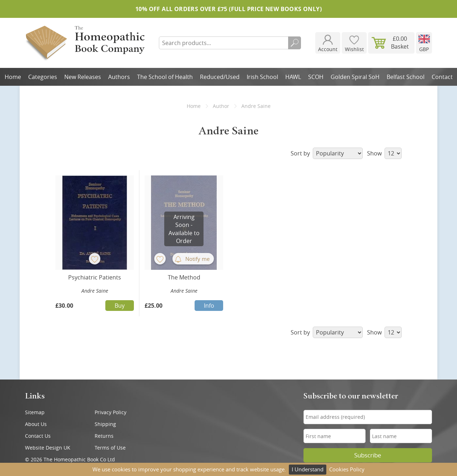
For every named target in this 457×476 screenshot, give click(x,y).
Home (13, 77)
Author (221, 106)
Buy (120, 306)
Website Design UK (48, 448)
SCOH (316, 77)
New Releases (83, 77)
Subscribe (368, 455)
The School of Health (165, 77)
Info (209, 306)
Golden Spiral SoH (355, 77)
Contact (442, 77)
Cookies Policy (347, 469)
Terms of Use (110, 448)
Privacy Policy (111, 412)
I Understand (308, 469)
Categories (43, 77)
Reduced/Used (220, 77)
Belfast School (406, 77)
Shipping (105, 424)
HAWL (293, 77)
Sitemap (35, 412)
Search (295, 43)
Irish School (262, 77)
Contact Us (38, 436)
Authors (119, 77)
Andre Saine (95, 291)
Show (384, 153)
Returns (104, 436)
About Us (36, 424)
